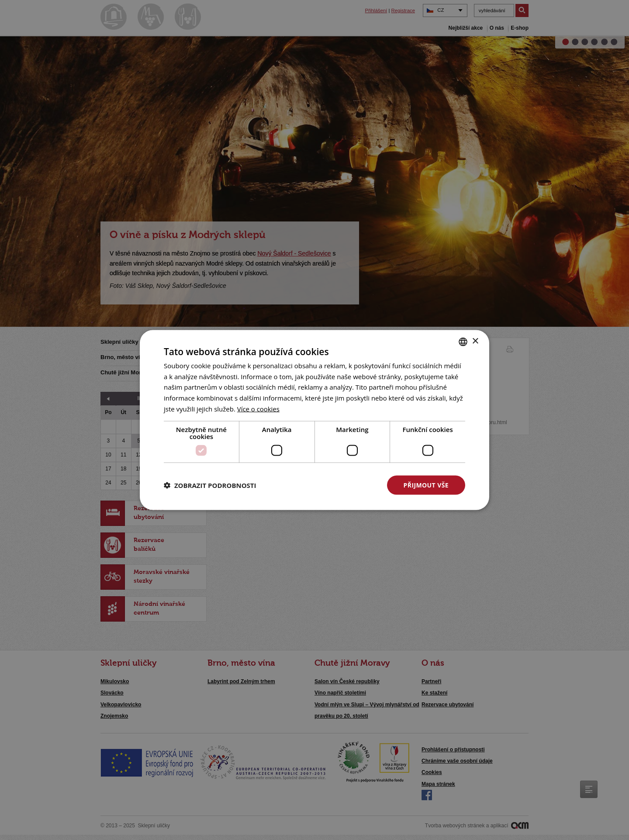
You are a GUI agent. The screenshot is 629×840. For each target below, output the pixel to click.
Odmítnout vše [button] (337, 485)
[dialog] (314, 420)
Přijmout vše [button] (426, 485)
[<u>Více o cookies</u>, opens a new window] (259, 408)
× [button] (475, 341)
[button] (210, 485)
